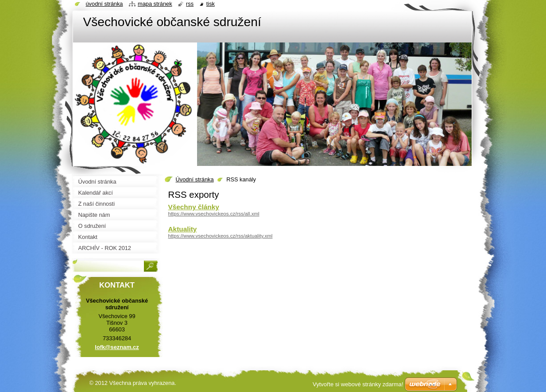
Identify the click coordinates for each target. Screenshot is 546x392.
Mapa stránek (155, 4)
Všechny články (194, 207)
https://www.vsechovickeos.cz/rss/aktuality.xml (221, 236)
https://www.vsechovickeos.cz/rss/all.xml (214, 214)
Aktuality (183, 229)
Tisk (211, 4)
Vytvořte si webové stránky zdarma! (358, 384)
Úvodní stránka (195, 179)
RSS (190, 4)
